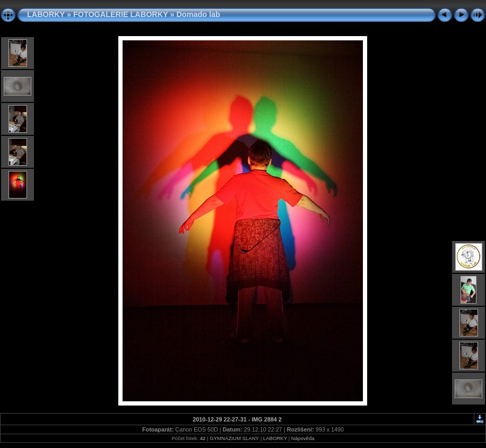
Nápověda (303, 438)
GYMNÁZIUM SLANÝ (234, 438)
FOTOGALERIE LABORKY (121, 14)
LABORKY (46, 14)
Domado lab (198, 14)
